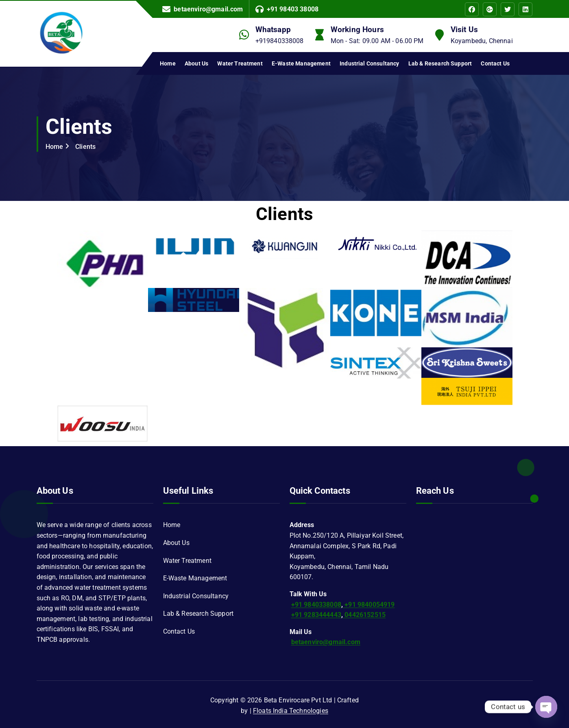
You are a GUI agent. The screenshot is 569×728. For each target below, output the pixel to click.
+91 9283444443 (316, 615)
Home (168, 63)
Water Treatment (240, 63)
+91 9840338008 (316, 605)
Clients (85, 147)
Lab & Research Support (440, 63)
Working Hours (357, 29)
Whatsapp (273, 29)
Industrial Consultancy (370, 63)
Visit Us (464, 29)
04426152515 (364, 615)
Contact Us (495, 63)
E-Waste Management (301, 63)
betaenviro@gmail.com (208, 9)
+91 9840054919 (369, 605)
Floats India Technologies (291, 711)
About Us (196, 63)
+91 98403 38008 (293, 9)
